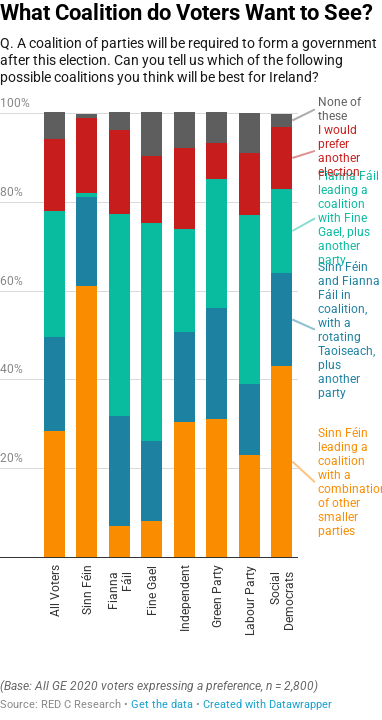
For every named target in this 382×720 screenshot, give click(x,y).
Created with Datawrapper (267, 704)
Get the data (162, 704)
